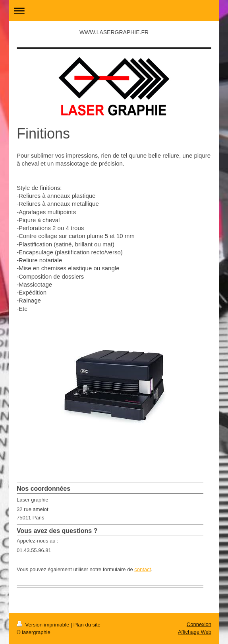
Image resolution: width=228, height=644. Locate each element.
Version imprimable (44, 625)
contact (143, 569)
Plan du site (87, 625)
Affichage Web (195, 632)
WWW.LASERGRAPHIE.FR (114, 32)
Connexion (199, 624)
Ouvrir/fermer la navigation (114, 11)
